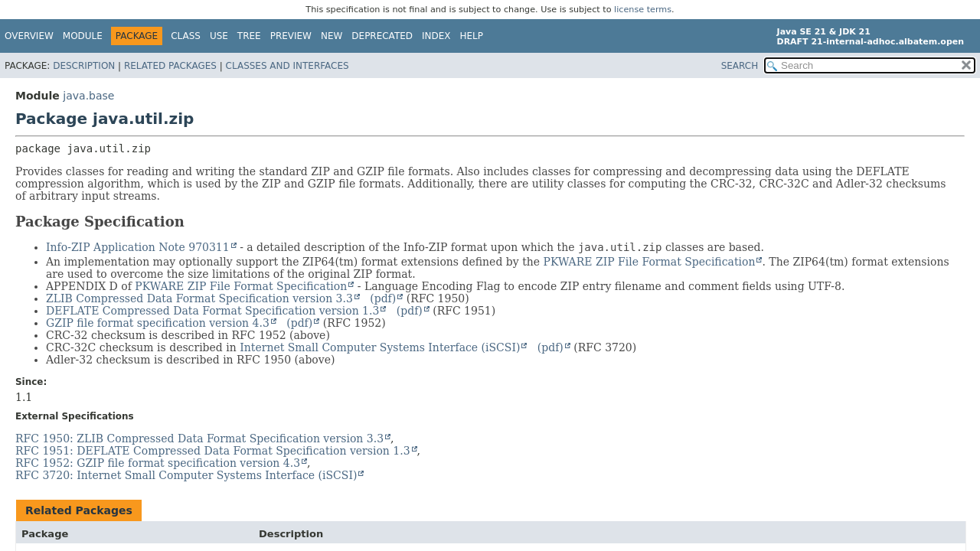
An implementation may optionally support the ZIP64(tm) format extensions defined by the (293, 262)
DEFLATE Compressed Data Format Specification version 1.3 (212, 311)
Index (436, 36)
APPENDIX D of (89, 286)
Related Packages (170, 66)
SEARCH (740, 66)
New (332, 36)
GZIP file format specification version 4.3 (158, 323)
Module (83, 36)
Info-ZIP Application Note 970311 (138, 247)
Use (219, 36)
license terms (643, 10)
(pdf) (383, 298)
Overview (29, 36)
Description (84, 66)
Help (472, 36)
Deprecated (382, 36)
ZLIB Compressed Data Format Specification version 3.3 (199, 298)
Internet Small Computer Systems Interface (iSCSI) (380, 347)
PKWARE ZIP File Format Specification (650, 262)
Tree (249, 36)
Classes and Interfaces (287, 66)
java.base (88, 96)
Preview (291, 36)
